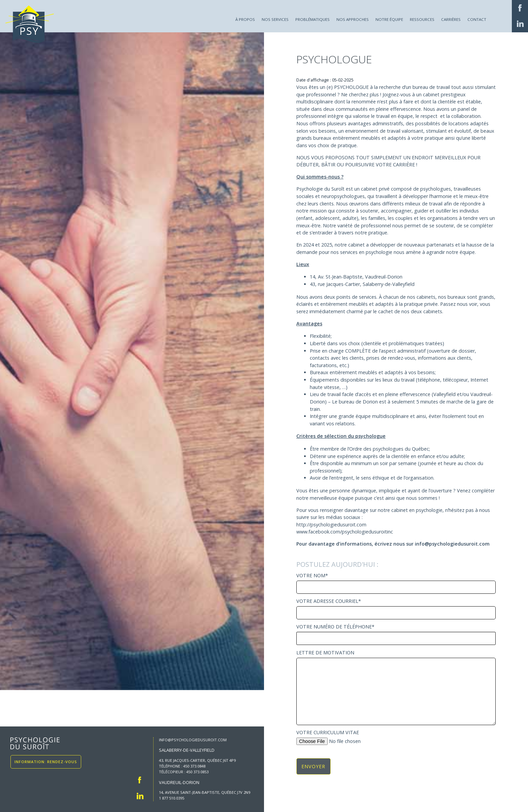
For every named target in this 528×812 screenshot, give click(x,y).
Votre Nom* (396, 583)
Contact (477, 19)
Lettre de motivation (396, 688)
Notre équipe (389, 19)
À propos (245, 19)
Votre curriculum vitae (396, 737)
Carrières (451, 19)
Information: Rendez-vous (46, 762)
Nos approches (353, 19)
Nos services (275, 19)
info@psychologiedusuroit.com (193, 740)
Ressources (422, 19)
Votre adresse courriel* (396, 609)
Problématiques (312, 19)
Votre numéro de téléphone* (396, 635)
